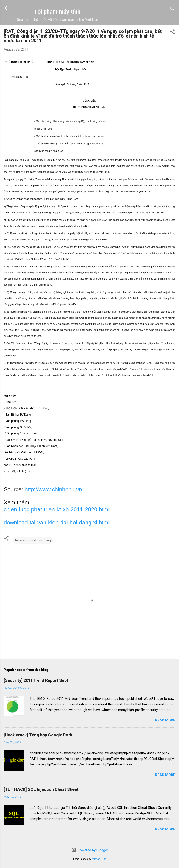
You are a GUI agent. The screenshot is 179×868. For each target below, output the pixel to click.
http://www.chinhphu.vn (53, 489)
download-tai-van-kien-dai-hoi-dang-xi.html (57, 522)
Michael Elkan (100, 859)
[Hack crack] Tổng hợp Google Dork (38, 735)
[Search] (172, 9)
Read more (165, 720)
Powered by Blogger (90, 850)
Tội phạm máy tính (57, 12)
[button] (172, 32)
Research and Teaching (33, 540)
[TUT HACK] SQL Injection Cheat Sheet (41, 789)
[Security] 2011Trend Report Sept (36, 680)
